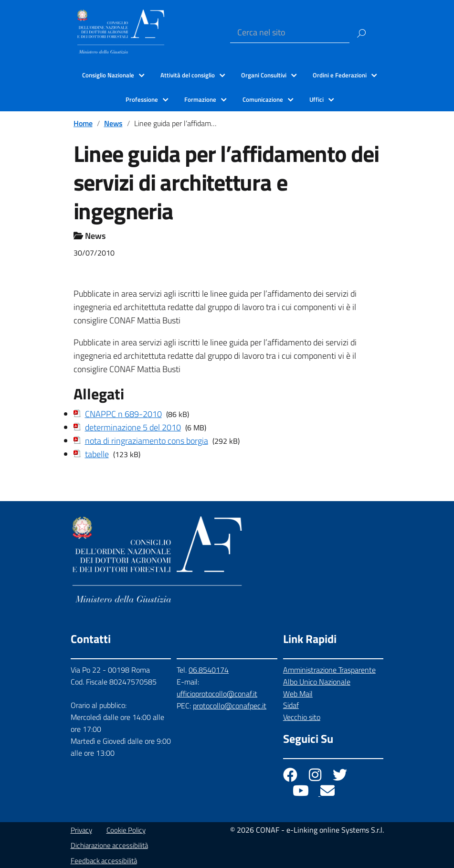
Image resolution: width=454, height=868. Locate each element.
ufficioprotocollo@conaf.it (217, 694)
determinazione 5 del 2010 (133, 427)
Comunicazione (263, 99)
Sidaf (291, 705)
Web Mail (298, 694)
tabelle (97, 454)
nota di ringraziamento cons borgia (147, 441)
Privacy (81, 830)
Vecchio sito (302, 717)
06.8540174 (209, 670)
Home (83, 123)
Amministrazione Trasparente (329, 670)
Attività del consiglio (188, 75)
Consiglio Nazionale (108, 75)
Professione (142, 99)
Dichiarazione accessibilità (109, 845)
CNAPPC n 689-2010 (123, 414)
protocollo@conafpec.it (230, 706)
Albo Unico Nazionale (317, 682)
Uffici (317, 99)
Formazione (200, 99)
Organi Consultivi (264, 75)
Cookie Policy (126, 830)
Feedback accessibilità (104, 861)
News (113, 123)
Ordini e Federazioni (340, 75)
